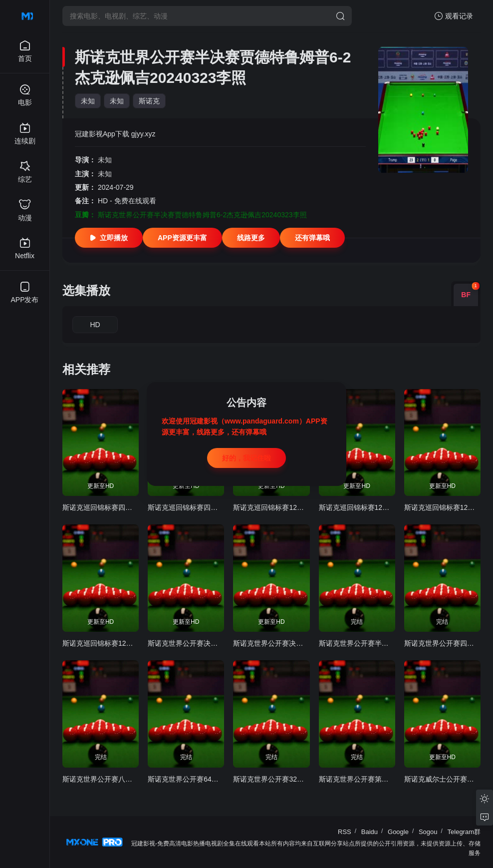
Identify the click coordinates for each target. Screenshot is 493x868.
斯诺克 (149, 101)
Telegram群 (464, 832)
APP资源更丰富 (182, 238)
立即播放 (109, 238)
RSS (345, 832)
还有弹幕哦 (312, 238)
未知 (88, 101)
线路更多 (251, 238)
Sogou (428, 832)
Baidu (370, 832)
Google (398, 832)
